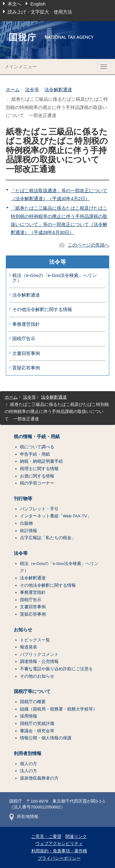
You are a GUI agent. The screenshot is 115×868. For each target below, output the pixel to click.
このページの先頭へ (88, 245)
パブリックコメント (39, 654)
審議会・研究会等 (37, 731)
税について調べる (37, 447)
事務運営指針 (26, 324)
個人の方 (29, 764)
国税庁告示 (24, 339)
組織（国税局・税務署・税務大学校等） (59, 709)
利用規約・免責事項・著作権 (59, 851)
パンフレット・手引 (39, 509)
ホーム (13, 90)
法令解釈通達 (58, 90)
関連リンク (76, 837)
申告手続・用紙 (35, 454)
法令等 (32, 90)
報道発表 (29, 647)
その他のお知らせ (37, 676)
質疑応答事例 (26, 368)
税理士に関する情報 (39, 469)
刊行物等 (23, 499)
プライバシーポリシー (59, 858)
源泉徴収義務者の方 (39, 778)
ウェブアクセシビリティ (59, 844)
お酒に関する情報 (37, 476)
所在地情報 (24, 817)
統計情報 (29, 531)
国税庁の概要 (33, 702)
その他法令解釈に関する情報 (42, 309)
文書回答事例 (26, 353)
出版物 (26, 523)
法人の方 (29, 771)
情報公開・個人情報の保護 (46, 738)
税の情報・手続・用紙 (37, 437)
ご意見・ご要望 (46, 837)
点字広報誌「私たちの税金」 (48, 538)
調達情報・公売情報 (39, 662)
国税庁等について (32, 691)
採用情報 (29, 716)
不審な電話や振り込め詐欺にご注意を (56, 669)
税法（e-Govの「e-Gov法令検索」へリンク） (55, 278)
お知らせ (23, 630)
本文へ (15, 4)
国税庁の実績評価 (37, 724)
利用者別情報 (28, 753)
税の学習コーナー (37, 483)
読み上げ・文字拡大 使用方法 (40, 12)
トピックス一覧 (35, 640)
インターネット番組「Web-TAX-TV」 (56, 516)
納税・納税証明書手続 (41, 461)
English (38, 4)
